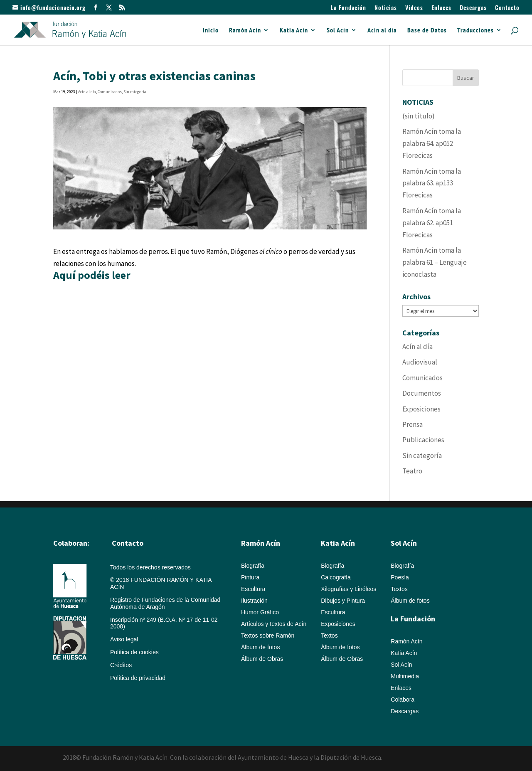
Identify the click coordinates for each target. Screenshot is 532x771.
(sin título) (419, 116)
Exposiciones (421, 409)
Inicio (211, 31)
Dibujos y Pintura (343, 601)
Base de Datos (427, 31)
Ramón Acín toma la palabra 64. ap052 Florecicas (432, 143)
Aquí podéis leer (92, 275)
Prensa (413, 424)
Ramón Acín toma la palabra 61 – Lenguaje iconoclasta (435, 262)
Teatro (412, 471)
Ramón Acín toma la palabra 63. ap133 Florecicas (432, 183)
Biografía (253, 566)
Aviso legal (124, 639)
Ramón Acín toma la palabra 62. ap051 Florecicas (432, 223)
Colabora (403, 700)
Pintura (250, 577)
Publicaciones (423, 440)
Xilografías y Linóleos (349, 589)
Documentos (422, 393)
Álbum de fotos (260, 647)
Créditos (121, 665)
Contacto (507, 8)
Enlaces (441, 8)
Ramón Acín (245, 31)
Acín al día (382, 31)
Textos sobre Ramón (268, 636)
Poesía (400, 577)
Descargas (473, 8)
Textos (329, 636)
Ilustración (254, 601)
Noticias (386, 8)
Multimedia (405, 676)
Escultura (253, 589)
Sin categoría (135, 92)
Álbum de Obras (262, 659)
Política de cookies (134, 652)
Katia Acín (294, 31)
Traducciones (475, 31)
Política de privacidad (138, 678)
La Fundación (349, 8)
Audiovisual (420, 362)
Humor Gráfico (260, 612)
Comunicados (110, 92)
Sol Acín (338, 31)
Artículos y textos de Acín (274, 624)
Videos (414, 8)
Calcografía (336, 577)
